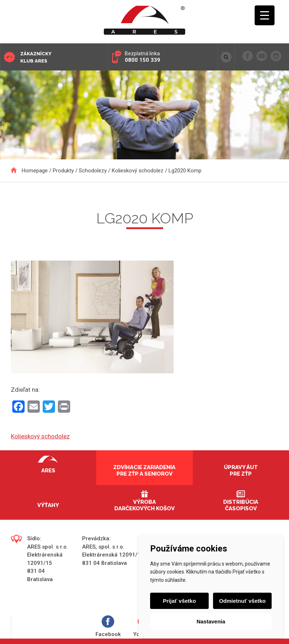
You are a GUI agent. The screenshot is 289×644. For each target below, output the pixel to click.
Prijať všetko (179, 601)
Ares (48, 471)
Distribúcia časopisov (241, 505)
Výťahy (48, 505)
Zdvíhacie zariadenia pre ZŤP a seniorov (144, 471)
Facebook (108, 626)
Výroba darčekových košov (144, 505)
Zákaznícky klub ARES (36, 57)
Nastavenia (211, 621)
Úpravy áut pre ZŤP (241, 471)
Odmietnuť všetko (243, 601)
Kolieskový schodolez (40, 436)
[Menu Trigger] (265, 15)
